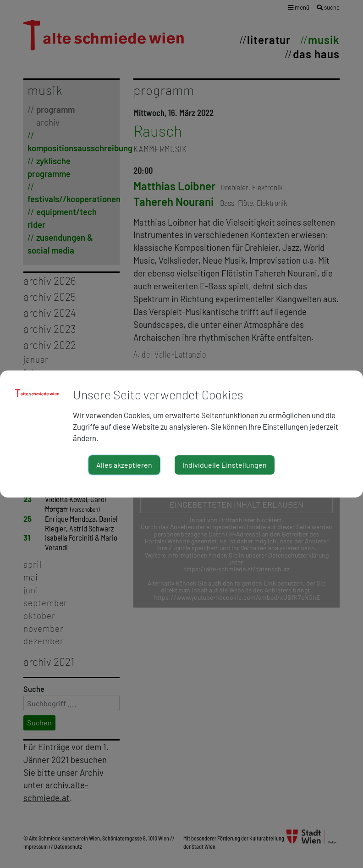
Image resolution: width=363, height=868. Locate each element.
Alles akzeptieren (124, 465)
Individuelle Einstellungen (225, 465)
